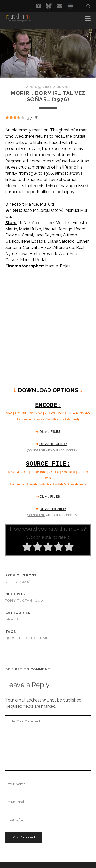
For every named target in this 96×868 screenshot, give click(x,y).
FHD (23, 638)
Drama (63, 87)
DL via (50, 432)
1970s (11, 638)
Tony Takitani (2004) (26, 600)
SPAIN (43, 638)
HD (33, 638)
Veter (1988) (18, 582)
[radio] (27, 548)
